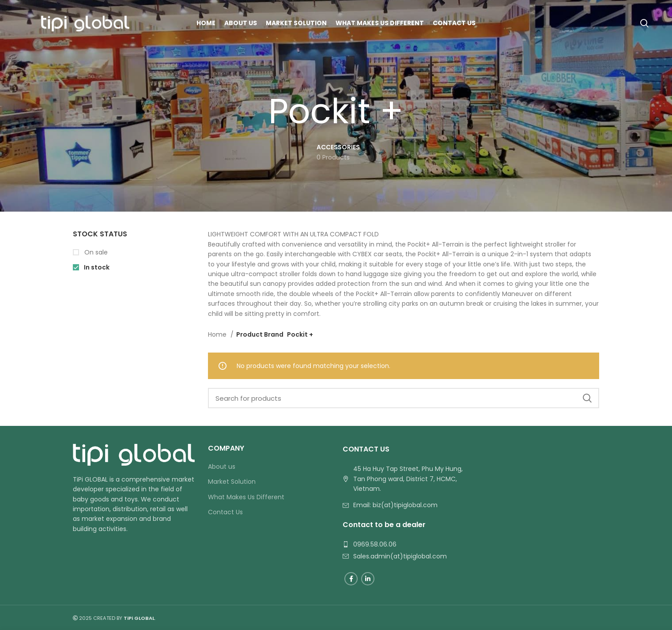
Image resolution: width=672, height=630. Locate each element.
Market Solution (232, 482)
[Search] (644, 23)
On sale (95, 252)
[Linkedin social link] (368, 579)
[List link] (404, 505)
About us (222, 467)
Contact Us (225, 512)
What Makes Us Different (246, 497)
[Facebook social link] (351, 579)
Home (218, 334)
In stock (96, 268)
